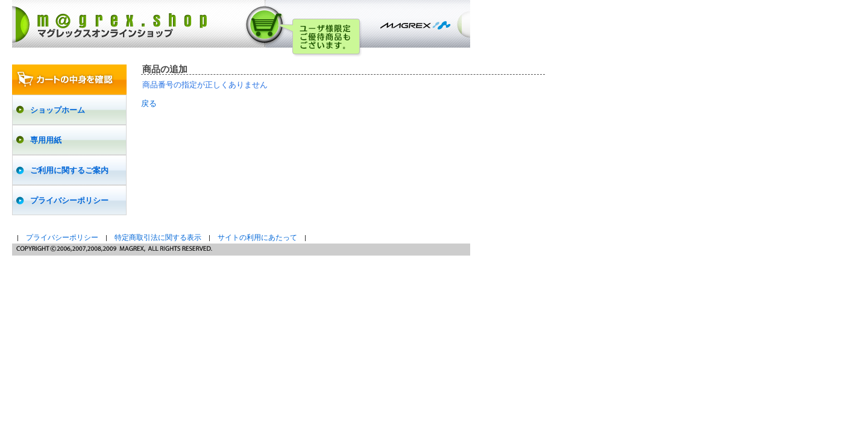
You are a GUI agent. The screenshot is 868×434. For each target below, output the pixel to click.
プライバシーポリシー (62, 237)
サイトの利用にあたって (257, 237)
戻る (149, 103)
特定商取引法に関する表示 (158, 237)
